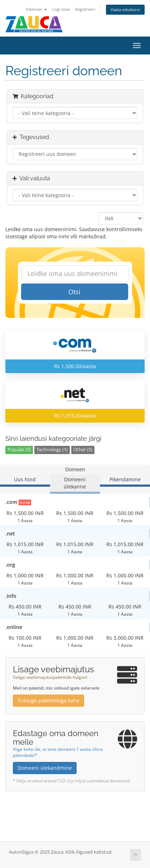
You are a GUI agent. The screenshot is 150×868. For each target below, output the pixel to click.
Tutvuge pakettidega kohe (49, 700)
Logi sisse (61, 9)
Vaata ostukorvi (125, 9)
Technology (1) (52, 450)
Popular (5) (19, 450)
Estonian (37, 9)
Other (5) (83, 450)
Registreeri (85, 9)
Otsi (74, 292)
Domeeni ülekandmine (45, 768)
